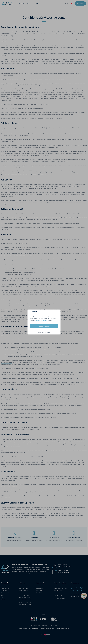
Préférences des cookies (44, 332)
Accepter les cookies (44, 326)
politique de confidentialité (41, 320)
